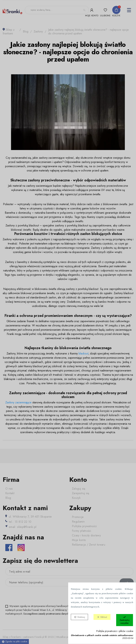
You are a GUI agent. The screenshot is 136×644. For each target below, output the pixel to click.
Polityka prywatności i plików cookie (115, 631)
